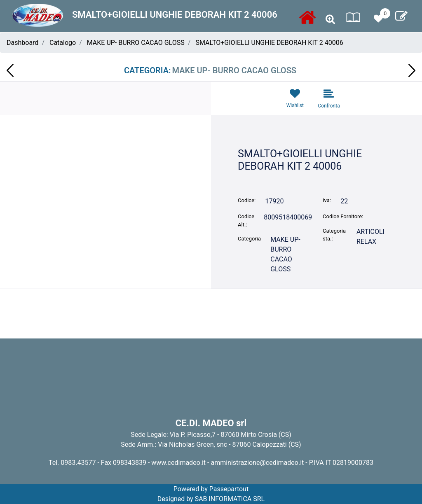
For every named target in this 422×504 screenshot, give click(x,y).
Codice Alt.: (246, 220)
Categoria (249, 239)
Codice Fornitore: (343, 216)
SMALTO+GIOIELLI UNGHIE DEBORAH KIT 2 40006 (269, 43)
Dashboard (22, 43)
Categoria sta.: (334, 235)
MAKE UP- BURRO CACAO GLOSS (136, 43)
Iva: (327, 200)
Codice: (247, 200)
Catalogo (63, 43)
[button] (330, 20)
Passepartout (229, 489)
